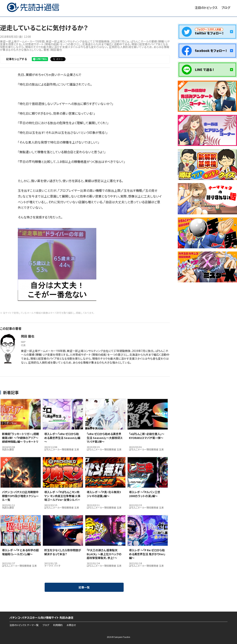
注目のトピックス (206, 8)
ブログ (226, 8)
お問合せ (71, 625)
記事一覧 (84, 587)
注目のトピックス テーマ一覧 (24, 625)
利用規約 (58, 625)
